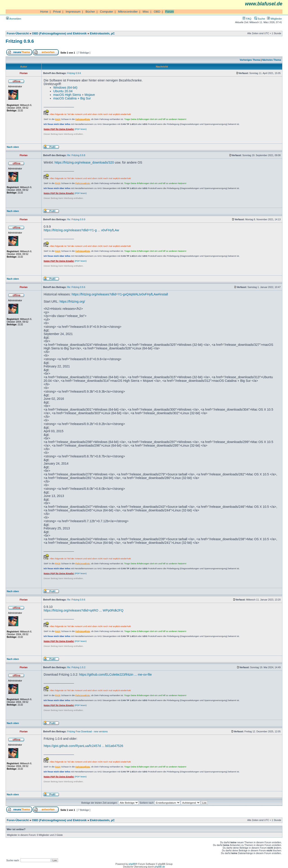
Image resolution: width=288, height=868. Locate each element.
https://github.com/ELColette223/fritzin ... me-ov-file (116, 675)
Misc (146, 12)
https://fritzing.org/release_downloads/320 (84, 162)
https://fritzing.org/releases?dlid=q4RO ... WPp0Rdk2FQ (83, 610)
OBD (157, 12)
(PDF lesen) (65, 129)
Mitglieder (274, 19)
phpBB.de (160, 867)
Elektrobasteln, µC (102, 34)
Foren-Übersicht (18, 34)
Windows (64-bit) (65, 88)
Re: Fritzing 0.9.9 (76, 219)
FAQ (247, 19)
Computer (107, 12)
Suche (260, 19)
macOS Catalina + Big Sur (72, 98)
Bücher (90, 12)
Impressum (73, 12)
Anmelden (14, 19)
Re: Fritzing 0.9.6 (76, 287)
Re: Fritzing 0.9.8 (76, 155)
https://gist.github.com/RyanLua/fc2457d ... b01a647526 (83, 746)
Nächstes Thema (272, 60)
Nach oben (13, 147)
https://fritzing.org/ (72, 301)
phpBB (132, 864)
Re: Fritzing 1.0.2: (77, 667)
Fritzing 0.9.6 (20, 41)
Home (44, 12)
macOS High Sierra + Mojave (74, 95)
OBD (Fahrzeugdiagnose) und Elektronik (59, 34)
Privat (57, 12)
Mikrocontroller (128, 12)
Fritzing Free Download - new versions (88, 731)
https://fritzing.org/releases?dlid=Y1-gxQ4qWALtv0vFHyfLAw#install (120, 294)
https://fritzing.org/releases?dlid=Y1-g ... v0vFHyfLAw (81, 230)
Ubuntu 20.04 (63, 91)
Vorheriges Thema (250, 60)
